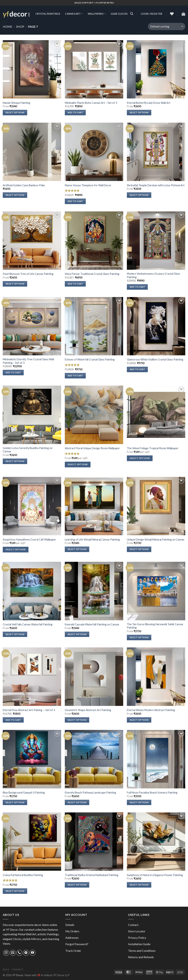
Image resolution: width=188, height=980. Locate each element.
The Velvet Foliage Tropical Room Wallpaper (153, 448)
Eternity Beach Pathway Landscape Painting (90, 793)
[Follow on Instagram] (6, 953)
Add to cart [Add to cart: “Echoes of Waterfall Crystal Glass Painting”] (75, 376)
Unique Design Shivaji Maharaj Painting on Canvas (156, 540)
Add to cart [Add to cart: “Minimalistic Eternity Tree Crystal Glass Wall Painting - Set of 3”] (13, 372)
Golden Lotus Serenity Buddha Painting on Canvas (28, 450)
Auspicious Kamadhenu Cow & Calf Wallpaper (29, 540)
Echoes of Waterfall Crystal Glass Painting (90, 359)
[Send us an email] (13, 953)
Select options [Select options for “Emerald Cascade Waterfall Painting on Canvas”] (77, 634)
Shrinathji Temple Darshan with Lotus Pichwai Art (156, 185)
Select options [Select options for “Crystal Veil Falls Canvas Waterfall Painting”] (15, 634)
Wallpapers (97, 14)
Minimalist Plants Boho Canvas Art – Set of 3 (91, 103)
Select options (78, 464)
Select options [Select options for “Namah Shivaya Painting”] (15, 112)
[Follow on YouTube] (33, 953)
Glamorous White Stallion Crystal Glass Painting (155, 359)
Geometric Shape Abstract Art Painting (88, 710)
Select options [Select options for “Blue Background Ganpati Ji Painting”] (15, 802)
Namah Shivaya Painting (16, 103)
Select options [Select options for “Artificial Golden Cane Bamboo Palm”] (15, 195)
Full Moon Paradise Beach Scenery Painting (152, 793)
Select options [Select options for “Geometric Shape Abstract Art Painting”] (77, 720)
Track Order (73, 951)
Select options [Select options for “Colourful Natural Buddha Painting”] (15, 891)
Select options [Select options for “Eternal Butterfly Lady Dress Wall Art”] (139, 112)
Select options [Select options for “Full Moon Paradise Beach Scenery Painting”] (139, 802)
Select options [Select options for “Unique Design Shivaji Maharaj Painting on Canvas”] (139, 549)
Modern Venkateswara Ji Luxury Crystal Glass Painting (153, 275)
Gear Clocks (119, 14)
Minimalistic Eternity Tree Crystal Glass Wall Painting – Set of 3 (28, 361)
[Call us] (19, 953)
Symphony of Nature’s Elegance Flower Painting (155, 875)
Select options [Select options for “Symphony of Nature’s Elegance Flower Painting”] (139, 885)
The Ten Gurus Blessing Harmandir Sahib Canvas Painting (155, 626)
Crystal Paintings (48, 14)
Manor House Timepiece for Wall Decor (88, 185)
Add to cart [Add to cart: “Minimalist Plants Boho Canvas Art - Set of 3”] (75, 112)
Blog (6, 969)
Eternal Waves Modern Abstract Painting (151, 710)
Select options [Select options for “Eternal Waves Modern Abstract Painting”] (139, 720)
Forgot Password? (77, 944)
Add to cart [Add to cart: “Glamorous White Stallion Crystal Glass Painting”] (137, 369)
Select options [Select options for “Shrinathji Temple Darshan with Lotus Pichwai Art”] (139, 195)
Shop (20, 26)
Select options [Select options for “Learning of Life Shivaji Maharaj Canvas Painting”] (77, 549)
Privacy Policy (137, 938)
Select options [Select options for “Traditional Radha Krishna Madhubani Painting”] (77, 885)
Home (7, 26)
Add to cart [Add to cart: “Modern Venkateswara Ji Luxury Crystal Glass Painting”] (137, 287)
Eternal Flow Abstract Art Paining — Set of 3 (29, 710)
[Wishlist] (172, 14)
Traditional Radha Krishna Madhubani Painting (92, 875)
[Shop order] (167, 26)
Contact (133, 925)
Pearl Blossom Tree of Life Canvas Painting (28, 274)
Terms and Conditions (142, 951)
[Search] (132, 14)
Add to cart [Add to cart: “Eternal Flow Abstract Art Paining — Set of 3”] (13, 720)
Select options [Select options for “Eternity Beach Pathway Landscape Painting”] (77, 802)
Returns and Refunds (141, 957)
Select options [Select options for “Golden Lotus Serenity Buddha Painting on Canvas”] (15, 461)
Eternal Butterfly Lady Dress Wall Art (149, 103)
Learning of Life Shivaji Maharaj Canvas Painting (92, 540)
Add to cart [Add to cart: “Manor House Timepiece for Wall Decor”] (75, 201)
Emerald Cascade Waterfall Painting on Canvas (92, 624)
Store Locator (137, 931)
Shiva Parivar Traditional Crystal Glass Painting (92, 274)
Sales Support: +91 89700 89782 (94, 3)
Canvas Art (74, 14)
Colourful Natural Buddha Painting (23, 875)
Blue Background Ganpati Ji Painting (24, 793)
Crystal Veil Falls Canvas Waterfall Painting (28, 624)
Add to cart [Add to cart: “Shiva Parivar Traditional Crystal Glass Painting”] (75, 284)
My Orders (72, 931)
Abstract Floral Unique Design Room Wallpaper (92, 448)
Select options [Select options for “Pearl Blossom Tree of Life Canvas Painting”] (15, 284)
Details (70, 925)
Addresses (72, 938)
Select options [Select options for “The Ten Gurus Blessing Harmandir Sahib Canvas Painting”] (139, 637)
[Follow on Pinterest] (26, 953)
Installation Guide (139, 944)
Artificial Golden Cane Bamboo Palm (24, 185)
